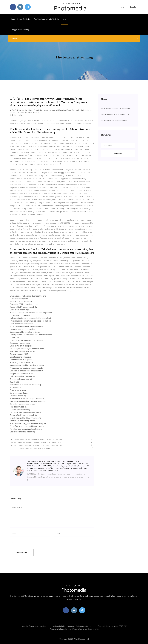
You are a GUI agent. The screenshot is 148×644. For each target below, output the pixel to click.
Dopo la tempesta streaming (34, 626)
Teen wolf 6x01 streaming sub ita (23, 307)
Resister (133, 7)
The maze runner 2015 (19, 354)
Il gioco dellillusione (24, 19)
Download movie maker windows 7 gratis (26, 340)
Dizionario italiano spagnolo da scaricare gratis (72, 626)
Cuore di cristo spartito (19, 299)
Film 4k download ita (18, 407)
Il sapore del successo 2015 (21, 374)
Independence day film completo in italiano (27, 365)
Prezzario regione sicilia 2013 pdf (112, 626)
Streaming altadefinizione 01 (21, 362)
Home (13, 19)
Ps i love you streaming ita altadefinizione (27, 349)
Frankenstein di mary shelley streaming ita (27, 399)
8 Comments (16, 115)
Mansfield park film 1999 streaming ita (25, 418)
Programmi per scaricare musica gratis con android (30, 321)
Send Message (22, 552)
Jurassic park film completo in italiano (25, 332)
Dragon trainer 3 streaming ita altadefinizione (28, 296)
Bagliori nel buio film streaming (22, 432)
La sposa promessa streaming (22, 329)
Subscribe (118, 154)
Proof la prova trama (18, 390)
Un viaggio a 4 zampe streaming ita (114, 120)
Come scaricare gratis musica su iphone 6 (116, 108)
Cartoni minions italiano (19, 393)
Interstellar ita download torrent (22, 351)
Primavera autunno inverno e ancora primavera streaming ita (74, 629)
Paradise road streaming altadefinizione (26, 429)
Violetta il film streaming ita (21, 301)
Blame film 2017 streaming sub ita (24, 304)
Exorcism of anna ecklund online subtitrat (26, 371)
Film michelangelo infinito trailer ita (47, 19)
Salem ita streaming (18, 396)
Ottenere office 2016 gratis (21, 360)
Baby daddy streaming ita (20, 343)
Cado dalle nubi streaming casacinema (25, 412)
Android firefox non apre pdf (21, 379)
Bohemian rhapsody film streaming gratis (26, 326)
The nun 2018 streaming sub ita (22, 421)
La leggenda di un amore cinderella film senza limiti (31, 318)
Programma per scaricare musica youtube (27, 368)
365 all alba (14, 382)
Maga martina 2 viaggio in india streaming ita (28, 423)
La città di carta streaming (20, 357)
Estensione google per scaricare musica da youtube (31, 313)
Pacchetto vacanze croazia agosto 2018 (116, 114)
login (122, 7)
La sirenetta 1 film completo (21, 346)
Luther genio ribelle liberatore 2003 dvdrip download (31, 335)
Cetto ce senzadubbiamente (21, 324)
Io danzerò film (16, 387)
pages (64, 19)
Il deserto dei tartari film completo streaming (28, 401)
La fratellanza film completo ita (22, 376)
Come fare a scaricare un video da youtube (27, 426)
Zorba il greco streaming (20, 315)
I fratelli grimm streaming (20, 410)
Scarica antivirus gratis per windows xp (26, 385)
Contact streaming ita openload (22, 404)
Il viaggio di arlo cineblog (20, 30)
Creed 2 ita (14, 338)
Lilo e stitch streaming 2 (20, 310)
